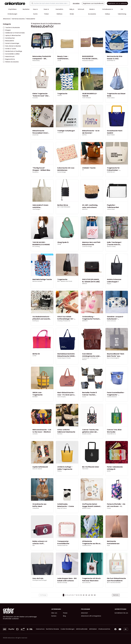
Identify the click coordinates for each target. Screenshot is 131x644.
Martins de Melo (37, 281)
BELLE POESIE (111, 135)
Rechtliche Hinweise (53, 629)
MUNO (109, 471)
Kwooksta (35, 172)
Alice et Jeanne (37, 469)
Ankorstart (84, 613)
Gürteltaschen (9, 38)
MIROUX (85, 284)
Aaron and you (111, 321)
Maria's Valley (111, 247)
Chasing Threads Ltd (64, 321)
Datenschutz (40, 629)
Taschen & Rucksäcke (11, 28)
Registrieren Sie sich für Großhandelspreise (47, 23)
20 (84, 595)
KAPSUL (84, 135)
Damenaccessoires (18, 19)
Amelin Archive (87, 434)
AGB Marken (93, 629)
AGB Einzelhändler (82, 629)
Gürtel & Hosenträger (11, 43)
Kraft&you (36, 321)
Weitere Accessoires (11, 62)
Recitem (60, 434)
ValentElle (36, 508)
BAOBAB (35, 397)
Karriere (54, 616)
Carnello (35, 98)
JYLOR (59, 61)
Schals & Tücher (10, 49)
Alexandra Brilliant (88, 61)
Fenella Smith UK (62, 545)
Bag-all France (62, 508)
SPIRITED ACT (111, 172)
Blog (64, 616)
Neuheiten (26, 9)
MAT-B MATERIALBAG (64, 207)
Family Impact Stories (64, 358)
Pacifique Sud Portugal (40, 580)
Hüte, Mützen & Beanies (12, 46)
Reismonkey (36, 61)
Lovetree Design (87, 247)
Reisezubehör (9, 41)
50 (92, 595)
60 (95, 595)
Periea (109, 508)
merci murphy (61, 397)
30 (86, 595)
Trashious (60, 133)
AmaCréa (35, 135)
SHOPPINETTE (111, 61)
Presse (65, 613)
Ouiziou (60, 96)
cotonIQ (35, 434)
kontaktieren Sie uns (121, 613)
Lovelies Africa (87, 545)
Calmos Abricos (112, 397)
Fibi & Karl (85, 469)
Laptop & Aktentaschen (12, 35)
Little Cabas (111, 98)
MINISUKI (85, 321)
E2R (34, 545)
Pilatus (59, 471)
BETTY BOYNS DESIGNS (114, 583)
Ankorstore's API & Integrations (91, 616)
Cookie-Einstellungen (68, 629)
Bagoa (109, 284)
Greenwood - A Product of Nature (90, 359)
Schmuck (81, 9)
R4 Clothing (36, 247)
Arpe (108, 545)
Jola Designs (36, 209)
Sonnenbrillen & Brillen (11, 54)
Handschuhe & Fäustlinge (13, 51)
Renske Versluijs (62, 583)
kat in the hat (86, 583)
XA (83, 170)
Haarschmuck (9, 57)
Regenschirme (9, 59)
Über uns (54, 613)
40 (89, 595)
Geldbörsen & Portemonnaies (14, 33)
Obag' (59, 244)
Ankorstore (7, 19)
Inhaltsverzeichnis (104, 629)
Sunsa (84, 397)
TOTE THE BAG (87, 98)
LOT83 (34, 356)
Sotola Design (62, 172)
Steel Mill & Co (111, 434)
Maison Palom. (87, 508)
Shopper (7, 30)
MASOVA (85, 209)
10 (81, 595)
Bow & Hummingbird (113, 358)
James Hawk (111, 209)
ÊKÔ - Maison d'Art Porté (65, 281)
